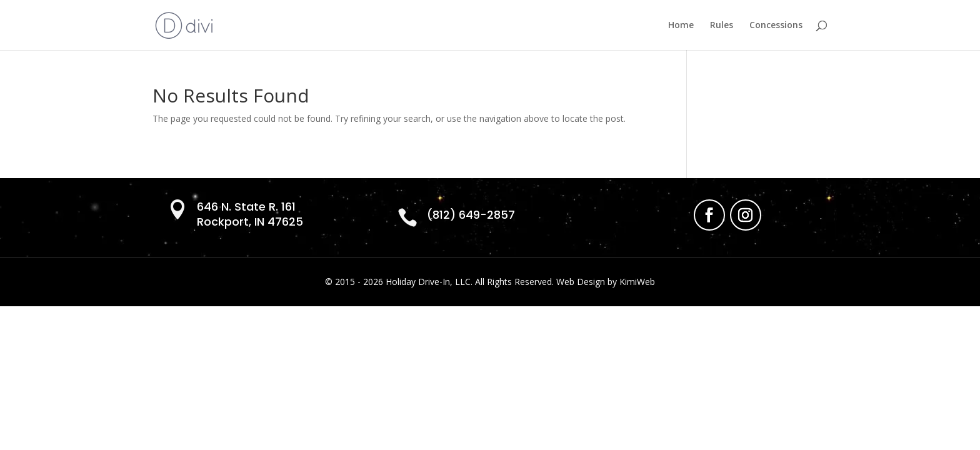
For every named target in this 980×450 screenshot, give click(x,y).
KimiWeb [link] (637, 282)
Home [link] (681, 26)
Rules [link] (722, 26)
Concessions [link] (776, 26)
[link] (184, 24)
